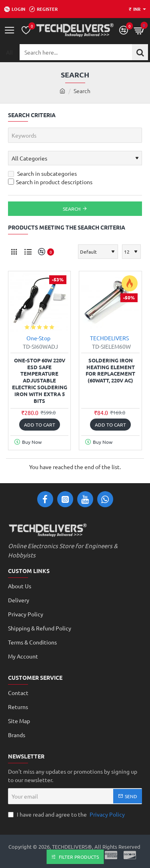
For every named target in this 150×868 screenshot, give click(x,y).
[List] (28, 252)
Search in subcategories (42, 173)
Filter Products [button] (79, 857)
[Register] (43, 9)
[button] (40, 425)
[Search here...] (140, 52)
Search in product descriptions (50, 182)
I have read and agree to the (67, 814)
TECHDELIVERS (109, 338)
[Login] (15, 9)
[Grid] (14, 252)
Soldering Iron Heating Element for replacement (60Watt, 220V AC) (110, 371)
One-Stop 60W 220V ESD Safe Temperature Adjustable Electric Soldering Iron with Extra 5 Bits (40, 381)
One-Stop (38, 338)
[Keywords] (75, 135)
